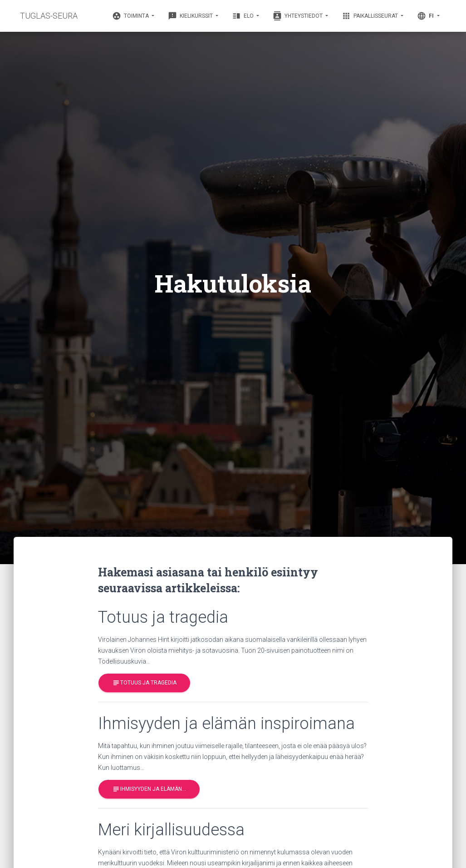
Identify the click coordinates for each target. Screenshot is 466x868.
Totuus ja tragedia (144, 683)
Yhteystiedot (298, 16)
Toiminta (131, 16)
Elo (243, 16)
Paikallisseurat (370, 16)
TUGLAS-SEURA (49, 16)
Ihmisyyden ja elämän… (149, 789)
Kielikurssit (191, 16)
